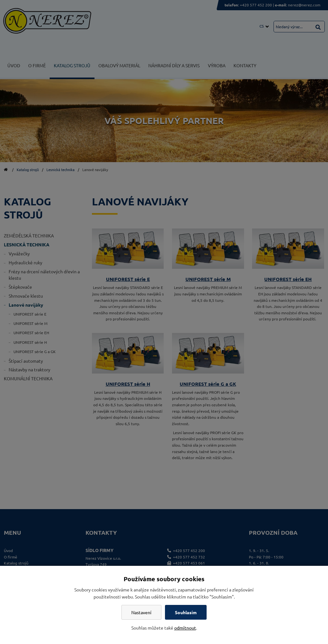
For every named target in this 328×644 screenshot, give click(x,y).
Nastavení (141, 612)
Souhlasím (186, 612)
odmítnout (185, 628)
